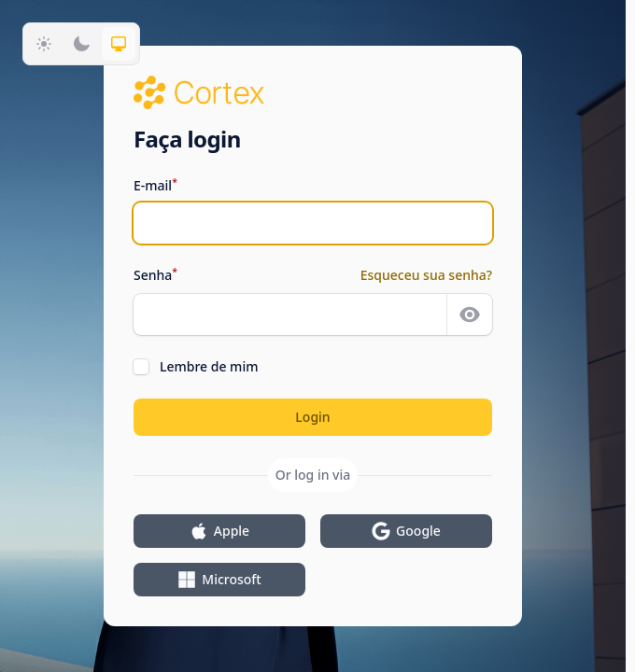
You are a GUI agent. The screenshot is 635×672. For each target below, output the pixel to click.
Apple (219, 531)
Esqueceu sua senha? (426, 275)
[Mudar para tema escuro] (81, 44)
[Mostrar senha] (470, 315)
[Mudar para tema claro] (44, 44)
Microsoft (219, 580)
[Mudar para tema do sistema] (119, 44)
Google (406, 531)
